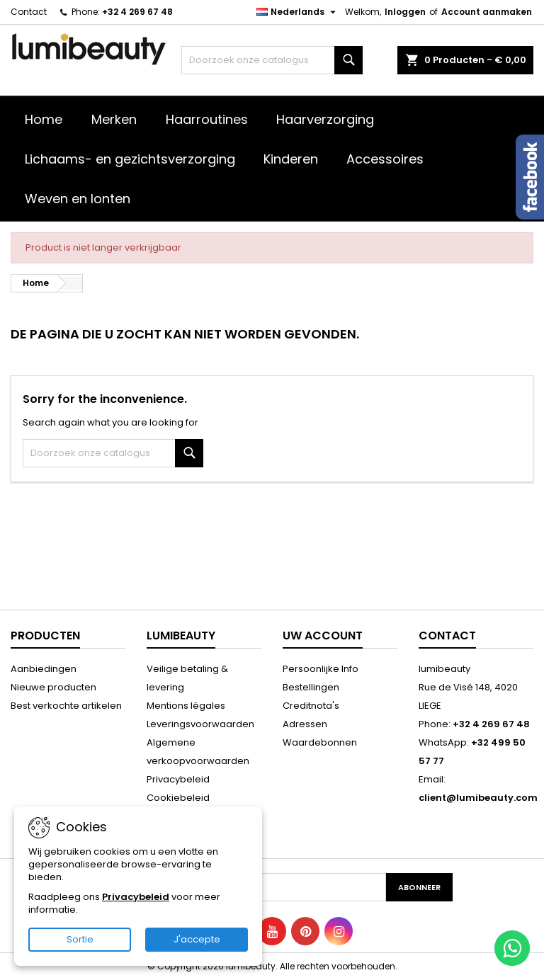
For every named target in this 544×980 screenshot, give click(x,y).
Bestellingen (311, 687)
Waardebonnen (320, 742)
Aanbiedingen (44, 669)
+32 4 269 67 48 (137, 12)
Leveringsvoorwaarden (200, 724)
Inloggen (405, 12)
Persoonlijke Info (321, 669)
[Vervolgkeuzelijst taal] (298, 12)
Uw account (323, 636)
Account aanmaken (487, 12)
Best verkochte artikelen (66, 706)
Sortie (80, 939)
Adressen (305, 724)
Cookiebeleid (178, 798)
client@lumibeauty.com (478, 798)
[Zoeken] (272, 60)
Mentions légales (186, 706)
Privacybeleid (178, 779)
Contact (29, 12)
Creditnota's (311, 706)
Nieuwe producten (53, 687)
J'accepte (197, 939)
